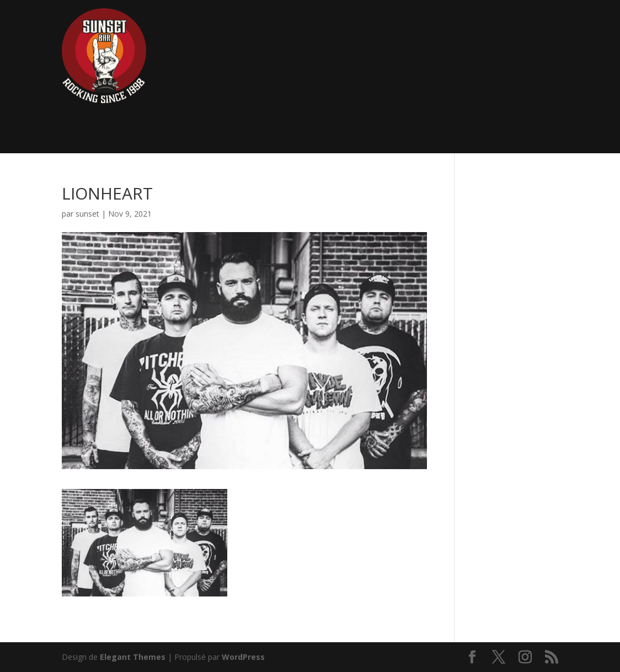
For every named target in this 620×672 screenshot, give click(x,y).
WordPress (243, 657)
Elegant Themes (133, 657)
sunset (87, 214)
